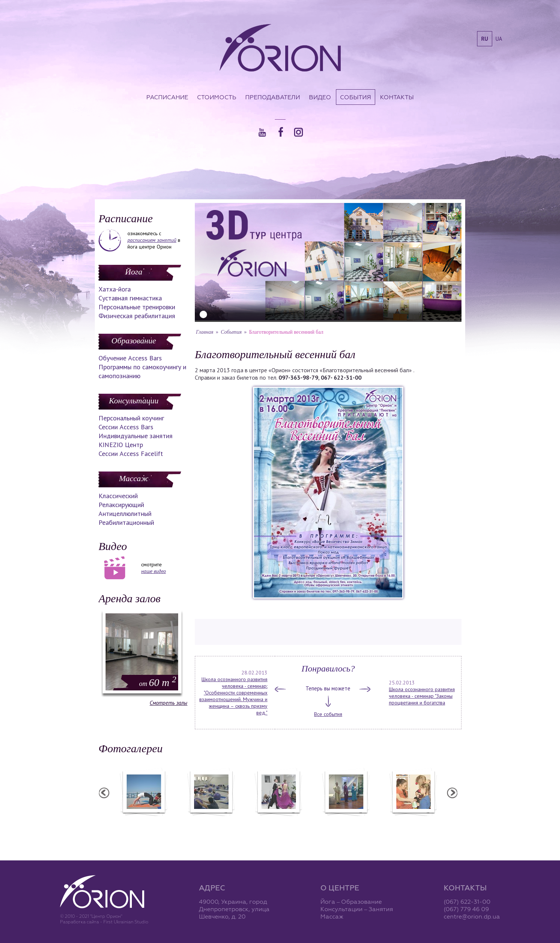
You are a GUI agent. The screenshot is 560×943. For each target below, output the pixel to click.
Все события (328, 714)
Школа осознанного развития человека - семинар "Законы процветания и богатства (422, 696)
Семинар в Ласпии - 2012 (143, 821)
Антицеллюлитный (125, 514)
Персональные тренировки (137, 307)
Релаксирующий (121, 505)
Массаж (134, 478)
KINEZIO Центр (121, 445)
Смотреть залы (169, 703)
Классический (118, 496)
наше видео (154, 571)
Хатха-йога (115, 289)
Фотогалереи (131, 748)
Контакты (397, 97)
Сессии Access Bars (126, 427)
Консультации (134, 401)
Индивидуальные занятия (136, 436)
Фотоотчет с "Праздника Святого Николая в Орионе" (278, 824)
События (356, 97)
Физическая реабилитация (137, 316)
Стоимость (217, 97)
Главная (205, 332)
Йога (134, 272)
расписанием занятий (152, 240)
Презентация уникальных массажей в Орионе (346, 824)
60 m (158, 682)
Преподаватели (273, 97)
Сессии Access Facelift (131, 454)
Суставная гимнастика (130, 298)
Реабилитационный (126, 522)
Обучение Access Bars (130, 358)
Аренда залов (129, 598)
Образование (134, 341)
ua (499, 39)
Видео (320, 97)
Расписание (167, 97)
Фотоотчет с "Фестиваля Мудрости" (211, 824)
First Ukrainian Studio (126, 922)
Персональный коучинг (131, 418)
